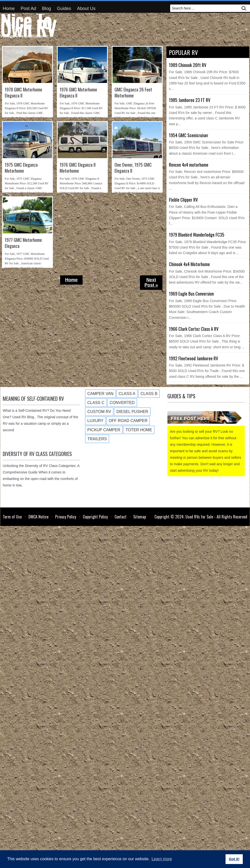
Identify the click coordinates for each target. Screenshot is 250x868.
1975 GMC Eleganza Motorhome (21, 168)
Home (9, 8)
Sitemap (140, 517)
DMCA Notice (38, 517)
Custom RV (99, 412)
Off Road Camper (128, 421)
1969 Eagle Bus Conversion (191, 294)
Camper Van (100, 394)
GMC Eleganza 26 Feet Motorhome (133, 93)
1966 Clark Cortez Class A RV (194, 329)
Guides (64, 8)
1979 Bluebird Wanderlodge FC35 (197, 235)
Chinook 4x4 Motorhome (189, 264)
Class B (149, 394)
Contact (121, 517)
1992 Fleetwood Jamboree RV (193, 358)
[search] (205, 8)
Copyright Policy (95, 517)
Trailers (97, 439)
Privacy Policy (66, 517)
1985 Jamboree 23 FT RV (190, 100)
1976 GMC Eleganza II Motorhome (78, 168)
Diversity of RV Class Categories (37, 454)
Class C (96, 403)
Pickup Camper (104, 430)
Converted (122, 403)
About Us (86, 8)
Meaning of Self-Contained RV (33, 399)
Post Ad (28, 8)
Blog (46, 8)
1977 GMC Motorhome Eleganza (23, 243)
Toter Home (139, 430)
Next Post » (151, 282)
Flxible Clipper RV (183, 200)
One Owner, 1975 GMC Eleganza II (133, 168)
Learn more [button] (162, 859)
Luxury (95, 421)
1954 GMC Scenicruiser (189, 135)
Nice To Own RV (28, 24)
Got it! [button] (234, 859)
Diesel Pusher (132, 412)
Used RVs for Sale (199, 517)
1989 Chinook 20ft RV (188, 65)
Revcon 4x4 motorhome (189, 165)
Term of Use (12, 517)
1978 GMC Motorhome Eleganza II (23, 93)
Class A (127, 394)
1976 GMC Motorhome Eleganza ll (78, 93)
